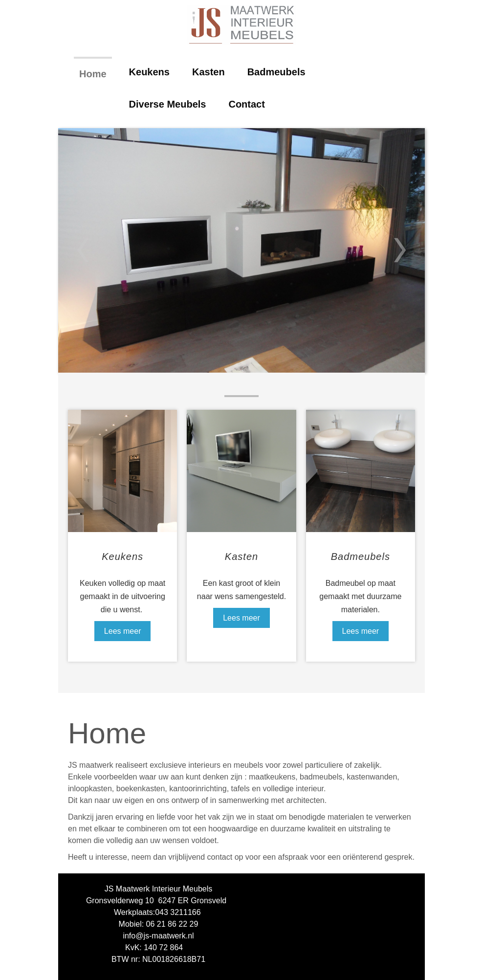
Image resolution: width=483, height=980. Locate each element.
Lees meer (123, 631)
